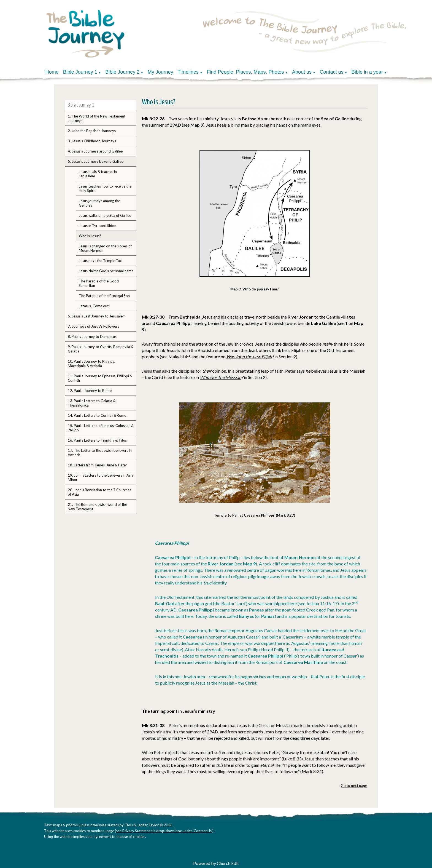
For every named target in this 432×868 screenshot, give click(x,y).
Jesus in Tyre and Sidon (98, 226)
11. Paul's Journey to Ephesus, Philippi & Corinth (100, 378)
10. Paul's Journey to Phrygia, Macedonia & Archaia (91, 364)
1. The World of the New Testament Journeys (97, 118)
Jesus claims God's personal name (106, 271)
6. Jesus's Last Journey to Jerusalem (97, 316)
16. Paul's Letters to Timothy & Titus (97, 440)
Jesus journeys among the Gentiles (99, 203)
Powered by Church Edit (216, 863)
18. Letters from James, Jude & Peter (97, 465)
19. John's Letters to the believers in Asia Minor (101, 477)
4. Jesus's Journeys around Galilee (95, 151)
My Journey (160, 72)
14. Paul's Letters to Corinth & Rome (97, 415)
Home (52, 72)
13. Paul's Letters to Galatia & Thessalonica (92, 403)
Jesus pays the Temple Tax (100, 261)
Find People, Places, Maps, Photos (245, 72)
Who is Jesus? (90, 236)
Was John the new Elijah (249, 356)
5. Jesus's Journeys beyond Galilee (96, 161)
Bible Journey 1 (80, 72)
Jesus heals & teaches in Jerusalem (98, 174)
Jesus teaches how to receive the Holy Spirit (105, 188)
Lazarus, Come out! (94, 306)
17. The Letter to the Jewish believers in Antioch (100, 453)
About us (302, 72)
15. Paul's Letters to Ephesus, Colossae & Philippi (101, 428)
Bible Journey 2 (122, 72)
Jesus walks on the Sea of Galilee (105, 215)
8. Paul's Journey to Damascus (92, 336)
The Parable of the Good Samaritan (99, 283)
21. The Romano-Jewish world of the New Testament (97, 507)
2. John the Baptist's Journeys (92, 131)
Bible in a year (367, 72)
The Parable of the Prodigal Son (104, 296)
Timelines (188, 72)
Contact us (331, 72)
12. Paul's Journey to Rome (90, 391)
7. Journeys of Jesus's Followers (93, 326)
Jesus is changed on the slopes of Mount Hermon (105, 248)
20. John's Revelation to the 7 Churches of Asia (99, 492)
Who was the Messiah (221, 377)
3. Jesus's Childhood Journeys (92, 141)
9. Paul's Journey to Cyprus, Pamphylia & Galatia (101, 349)
